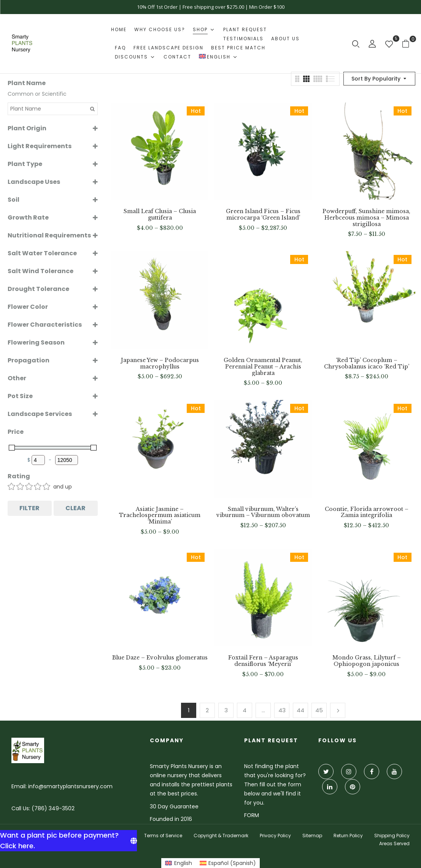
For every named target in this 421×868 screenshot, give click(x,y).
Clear (75, 508)
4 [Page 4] (245, 710)
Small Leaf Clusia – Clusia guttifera (160, 215)
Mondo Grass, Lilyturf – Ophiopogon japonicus (367, 661)
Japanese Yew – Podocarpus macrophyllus (160, 364)
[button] (409, 43)
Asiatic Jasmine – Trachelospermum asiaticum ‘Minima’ (160, 515)
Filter (29, 508)
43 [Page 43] (282, 710)
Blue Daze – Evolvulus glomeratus (160, 658)
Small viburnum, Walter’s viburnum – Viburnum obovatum (263, 512)
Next (338, 710)
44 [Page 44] (300, 710)
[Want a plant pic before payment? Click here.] (68, 841)
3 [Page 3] (226, 710)
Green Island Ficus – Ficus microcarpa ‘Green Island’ (263, 215)
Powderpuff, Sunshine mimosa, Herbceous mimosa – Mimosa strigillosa (366, 218)
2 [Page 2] (207, 710)
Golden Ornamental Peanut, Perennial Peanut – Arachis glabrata (263, 367)
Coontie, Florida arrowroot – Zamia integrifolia (367, 512)
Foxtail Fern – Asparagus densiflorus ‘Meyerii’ (263, 661)
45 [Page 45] (319, 710)
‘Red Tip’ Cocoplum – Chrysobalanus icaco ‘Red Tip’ (367, 364)
